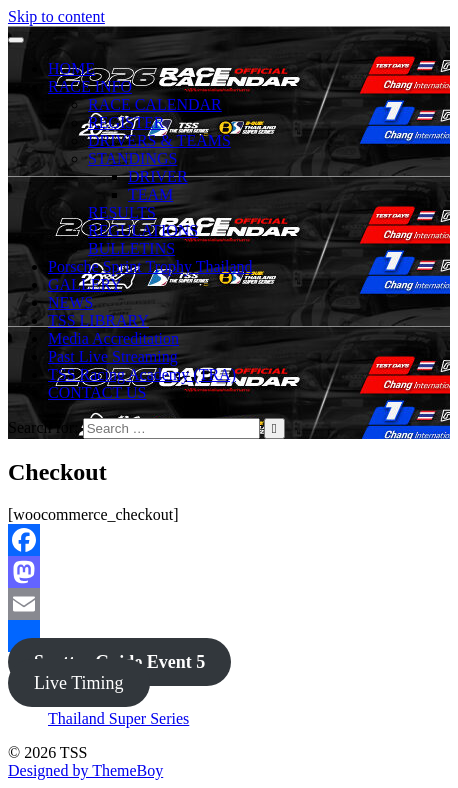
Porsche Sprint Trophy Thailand (150, 266)
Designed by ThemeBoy (85, 770)
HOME (71, 68)
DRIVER (158, 176)
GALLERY (85, 284)
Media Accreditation (113, 338)
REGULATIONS (143, 230)
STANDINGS (132, 158)
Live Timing (79, 683)
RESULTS (122, 212)
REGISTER (126, 122)
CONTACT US (97, 392)
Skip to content (56, 16)
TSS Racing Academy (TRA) (142, 374)
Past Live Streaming (113, 356)
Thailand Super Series (118, 718)
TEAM (150, 194)
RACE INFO (90, 86)
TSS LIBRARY (98, 320)
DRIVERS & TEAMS (159, 140)
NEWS (70, 302)
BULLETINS (131, 248)
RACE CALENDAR (155, 104)
